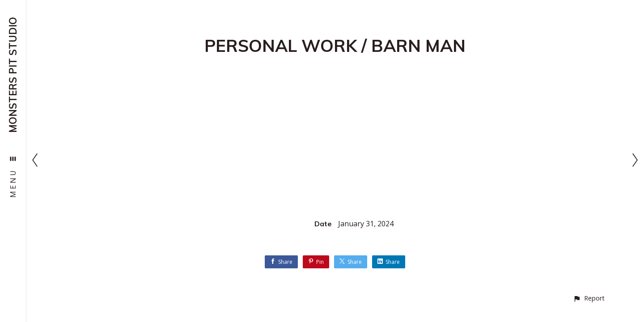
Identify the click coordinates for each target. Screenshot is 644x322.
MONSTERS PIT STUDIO (13, 75)
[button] (589, 298)
